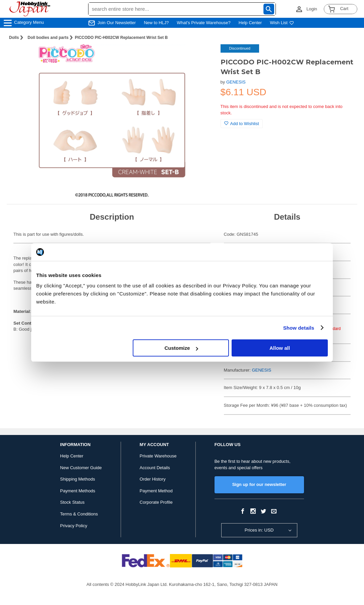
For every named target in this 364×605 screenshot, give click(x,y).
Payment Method (156, 491)
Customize (181, 348)
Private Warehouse (158, 456)
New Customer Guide (81, 468)
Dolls (14, 38)
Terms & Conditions (79, 514)
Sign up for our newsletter (259, 484)
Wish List (282, 23)
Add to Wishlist (242, 124)
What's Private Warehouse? (204, 23)
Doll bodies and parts (48, 38)
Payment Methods (78, 491)
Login (312, 9)
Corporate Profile (156, 502)
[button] (202, 56)
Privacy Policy (74, 526)
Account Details (155, 468)
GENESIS (236, 82)
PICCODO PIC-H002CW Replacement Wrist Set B (121, 38)
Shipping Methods (77, 479)
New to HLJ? (156, 23)
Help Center (250, 23)
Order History (153, 479)
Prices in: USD (259, 530)
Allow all (280, 348)
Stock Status (72, 502)
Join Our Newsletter (117, 23)
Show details (299, 328)
